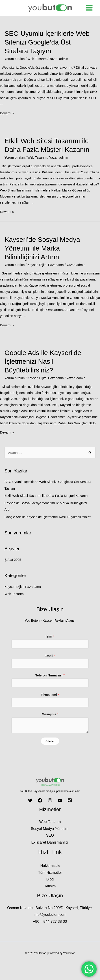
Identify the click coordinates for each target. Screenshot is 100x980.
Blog (50, 879)
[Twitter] (30, 800)
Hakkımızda (50, 865)
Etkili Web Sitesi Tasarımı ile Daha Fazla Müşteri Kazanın (46, 496)
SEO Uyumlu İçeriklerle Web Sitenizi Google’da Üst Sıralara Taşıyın (47, 42)
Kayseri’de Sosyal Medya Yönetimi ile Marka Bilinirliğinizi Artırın (42, 248)
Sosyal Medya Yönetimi (50, 829)
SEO (50, 835)
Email (50, 656)
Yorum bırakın (15, 59)
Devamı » (7, 113)
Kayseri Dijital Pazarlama (46, 265)
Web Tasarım (37, 59)
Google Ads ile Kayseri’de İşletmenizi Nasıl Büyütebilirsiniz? (43, 361)
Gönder (50, 741)
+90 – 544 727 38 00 (50, 921)
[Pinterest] (70, 800)
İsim (50, 636)
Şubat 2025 (13, 560)
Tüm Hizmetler (50, 872)
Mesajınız (50, 714)
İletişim (50, 886)
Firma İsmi (50, 695)
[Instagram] (50, 800)
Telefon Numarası (50, 675)
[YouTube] (60, 800)
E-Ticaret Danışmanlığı (50, 842)
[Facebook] (40, 800)
